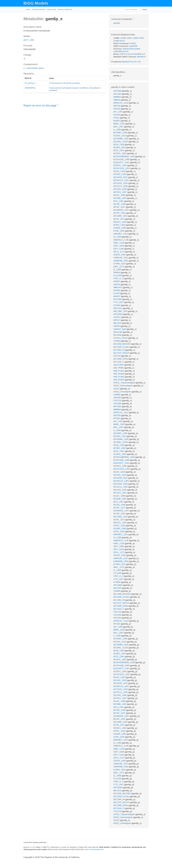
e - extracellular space (34, 68)
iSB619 (117, 100)
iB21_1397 (119, 127)
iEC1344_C (119, 362)
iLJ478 (117, 293)
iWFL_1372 (119, 267)
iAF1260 (118, 94)
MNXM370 (141, 57)
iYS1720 (118, 400)
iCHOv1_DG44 (121, 338)
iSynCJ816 (119, 365)
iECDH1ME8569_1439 (124, 156)
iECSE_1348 (120, 204)
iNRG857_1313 (121, 234)
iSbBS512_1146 (121, 240)
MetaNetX (126, 62)
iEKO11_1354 (120, 222)
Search (145, 9)
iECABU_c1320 (121, 142)
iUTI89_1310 (120, 264)
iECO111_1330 (121, 186)
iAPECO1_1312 (121, 103)
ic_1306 (117, 130)
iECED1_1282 (120, 165)
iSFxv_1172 (119, 252)
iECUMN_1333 (121, 216)
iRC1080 (118, 299)
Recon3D (118, 332)
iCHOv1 (117, 317)
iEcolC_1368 (120, 195)
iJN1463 (118, 398)
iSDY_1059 (119, 246)
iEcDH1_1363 (120, 153)
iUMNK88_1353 (121, 261)
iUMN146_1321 (121, 258)
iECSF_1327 (120, 207)
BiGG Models (36, 3)
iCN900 (117, 395)
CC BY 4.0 (135, 62)
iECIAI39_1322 (121, 177)
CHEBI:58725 (119, 41)
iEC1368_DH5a (121, 359)
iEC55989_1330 (121, 139)
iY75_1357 (119, 302)
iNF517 (117, 320)
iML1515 (118, 323)
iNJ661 (117, 121)
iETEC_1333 (120, 225)
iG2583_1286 (120, 228)
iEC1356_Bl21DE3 (122, 344)
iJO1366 (118, 91)
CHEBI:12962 (126, 38)
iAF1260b (118, 314)
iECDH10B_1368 (122, 159)
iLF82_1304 (119, 231)
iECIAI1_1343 (120, 174)
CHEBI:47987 (138, 38)
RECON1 (118, 308)
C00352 (133, 43)
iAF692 (117, 290)
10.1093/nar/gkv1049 (96, 849)
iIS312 (117, 389)
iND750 (117, 106)
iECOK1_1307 (120, 192)
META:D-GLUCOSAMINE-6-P (133, 54)
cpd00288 (133, 46)
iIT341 (117, 118)
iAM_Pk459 (119, 380)
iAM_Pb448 (119, 374)
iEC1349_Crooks (122, 347)
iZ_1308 (117, 270)
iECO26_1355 (120, 189)
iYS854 (117, 341)
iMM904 (117, 97)
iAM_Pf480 (119, 368)
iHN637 (117, 296)
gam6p (117, 23)
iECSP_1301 (120, 213)
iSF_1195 (118, 112)
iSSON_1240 (120, 255)
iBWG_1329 (119, 124)
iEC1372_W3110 (122, 353)
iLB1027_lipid (120, 329)
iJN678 (117, 284)
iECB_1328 (119, 145)
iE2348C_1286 (121, 133)
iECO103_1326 (121, 183)
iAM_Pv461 (119, 371)
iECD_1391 (119, 150)
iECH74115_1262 (122, 168)
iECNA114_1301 (121, 180)
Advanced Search (39, 9)
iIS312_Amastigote (122, 392)
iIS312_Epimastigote (123, 386)
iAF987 (117, 281)
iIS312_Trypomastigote (124, 383)
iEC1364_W (119, 350)
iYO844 (117, 305)
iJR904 (117, 272)
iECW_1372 (119, 219)
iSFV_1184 (119, 249)
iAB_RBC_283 (120, 311)
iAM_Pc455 (119, 377)
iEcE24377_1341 (122, 162)
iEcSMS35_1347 (121, 210)
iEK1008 (118, 335)
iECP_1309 (29, 40)
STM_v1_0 (119, 278)
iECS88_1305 (120, 198)
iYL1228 (118, 275)
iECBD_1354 (120, 147)
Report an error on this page (40, 105)
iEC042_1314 (120, 136)
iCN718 (117, 356)
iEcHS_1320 (120, 171)
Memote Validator (64, 9)
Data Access (51, 9)
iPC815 (117, 109)
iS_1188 (118, 237)
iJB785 (117, 326)
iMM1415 (118, 287)
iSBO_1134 (119, 243)
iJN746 (117, 115)
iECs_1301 (119, 201)
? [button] (58, 105)
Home (28, 9)
